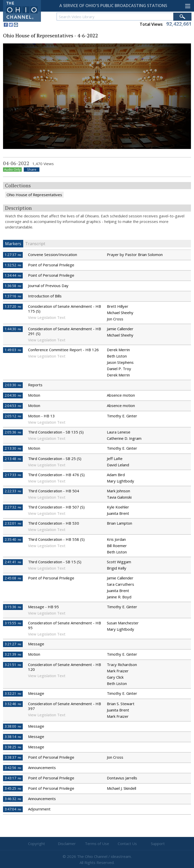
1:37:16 (13, 296)
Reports (35, 385)
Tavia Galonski (119, 497)
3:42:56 (13, 768)
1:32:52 (13, 265)
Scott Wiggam (119, 562)
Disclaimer (67, 844)
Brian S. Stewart (121, 704)
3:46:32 (13, 799)
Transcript (35, 244)
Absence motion (121, 395)
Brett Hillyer (118, 306)
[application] (97, 96)
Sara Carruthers (120, 584)
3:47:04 (13, 809)
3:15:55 (13, 623)
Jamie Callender (120, 329)
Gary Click (115, 677)
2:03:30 (13, 385)
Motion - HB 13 (41, 416)
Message (36, 644)
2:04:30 (13, 395)
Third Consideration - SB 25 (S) (55, 458)
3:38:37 (13, 757)
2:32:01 (13, 523)
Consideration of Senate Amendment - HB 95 (65, 625)
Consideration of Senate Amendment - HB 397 (65, 706)
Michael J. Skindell (122, 788)
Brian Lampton (119, 523)
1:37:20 (13, 306)
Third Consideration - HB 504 (54, 491)
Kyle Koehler (118, 507)
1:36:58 (13, 286)
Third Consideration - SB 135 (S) (56, 432)
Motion (34, 395)
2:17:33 (13, 475)
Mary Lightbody (120, 481)
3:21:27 (13, 644)
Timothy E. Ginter (122, 416)
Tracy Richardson (122, 665)
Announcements (42, 768)
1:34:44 (13, 275)
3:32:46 (13, 704)
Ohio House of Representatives (34, 195)
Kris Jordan (116, 539)
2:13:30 (13, 448)
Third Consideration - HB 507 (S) (56, 507)
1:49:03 (13, 350)
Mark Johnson (118, 491)
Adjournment (39, 809)
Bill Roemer (117, 546)
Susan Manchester (123, 623)
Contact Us (127, 844)
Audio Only (12, 170)
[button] (97, 96)
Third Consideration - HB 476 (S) (56, 475)
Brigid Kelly (117, 568)
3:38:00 (13, 726)
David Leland (118, 465)
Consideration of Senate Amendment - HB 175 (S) (65, 309)
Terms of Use (97, 844)
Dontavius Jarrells (122, 778)
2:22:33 (13, 491)
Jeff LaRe (115, 458)
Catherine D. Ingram (124, 438)
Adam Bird (116, 475)
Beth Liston (117, 356)
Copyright (37, 844)
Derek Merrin (118, 350)
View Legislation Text (47, 317)
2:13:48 (13, 459)
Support (158, 844)
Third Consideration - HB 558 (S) (56, 539)
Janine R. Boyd (119, 597)
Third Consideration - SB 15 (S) (55, 562)
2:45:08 (13, 578)
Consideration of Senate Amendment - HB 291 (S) (65, 331)
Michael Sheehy (120, 313)
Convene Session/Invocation (53, 254)
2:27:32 (13, 507)
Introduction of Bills (45, 296)
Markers (13, 244)
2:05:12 (13, 416)
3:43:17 (13, 778)
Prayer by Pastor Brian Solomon (135, 254)
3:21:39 (13, 654)
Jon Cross (115, 319)
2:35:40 (13, 539)
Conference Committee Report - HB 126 (63, 350)
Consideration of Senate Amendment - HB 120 (65, 667)
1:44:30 (13, 329)
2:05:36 (13, 432)
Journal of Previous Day (48, 286)
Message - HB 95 (43, 607)
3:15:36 (13, 607)
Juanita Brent (118, 513)
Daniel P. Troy (119, 369)
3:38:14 (13, 737)
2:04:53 (13, 406)
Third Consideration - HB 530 (54, 523)
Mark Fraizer (118, 671)
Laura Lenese (119, 432)
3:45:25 (13, 788)
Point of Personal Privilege (51, 265)
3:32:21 (13, 693)
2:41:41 (13, 562)
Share (32, 170)
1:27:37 (13, 255)
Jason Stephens (120, 362)
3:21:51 (13, 665)
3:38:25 (13, 747)
